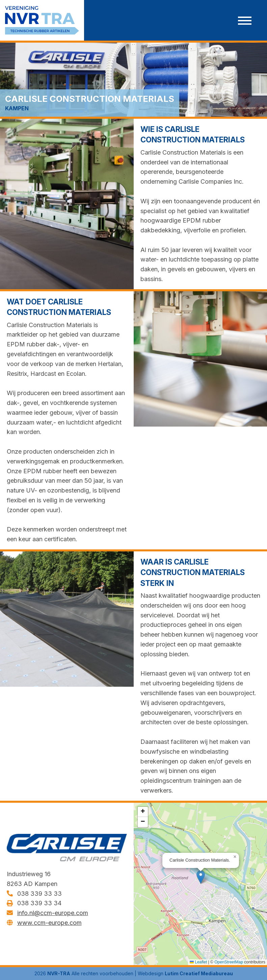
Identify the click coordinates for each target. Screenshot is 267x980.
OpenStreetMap (229, 962)
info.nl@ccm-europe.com (53, 913)
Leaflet (198, 962)
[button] (201, 877)
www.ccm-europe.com (49, 923)
